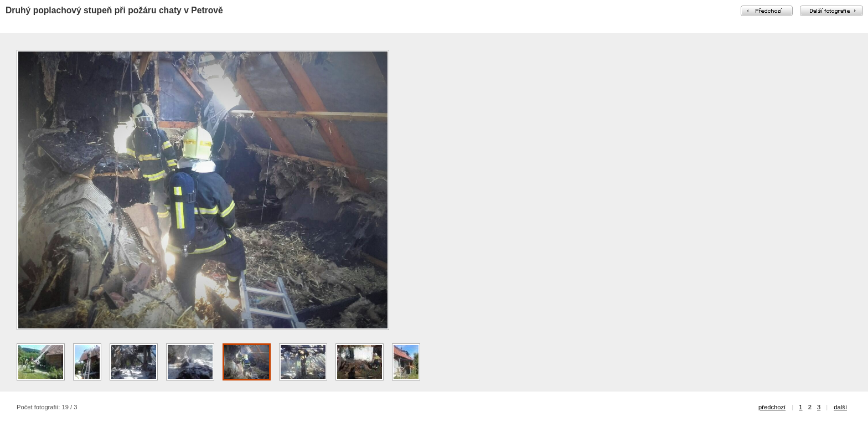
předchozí (772, 407)
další (840, 407)
